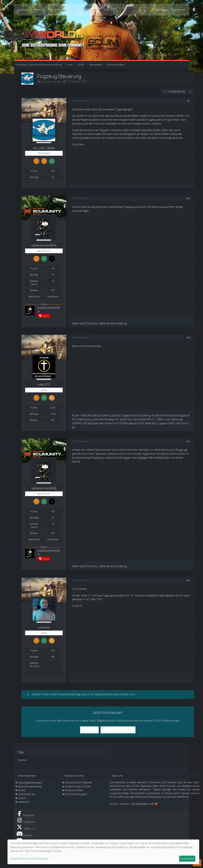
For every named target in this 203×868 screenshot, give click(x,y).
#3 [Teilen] (188, 338)
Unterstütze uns (26, 794)
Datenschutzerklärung (29, 786)
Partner (22, 798)
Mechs (156, 207)
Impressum (24, 802)
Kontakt (22, 790)
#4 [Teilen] (188, 441)
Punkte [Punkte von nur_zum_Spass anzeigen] (34, 171)
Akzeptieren (187, 859)
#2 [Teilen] (188, 198)
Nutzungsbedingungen (30, 782)
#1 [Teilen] (189, 101)
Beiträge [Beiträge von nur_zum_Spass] (34, 177)
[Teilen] (191, 92)
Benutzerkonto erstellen (118, 730)
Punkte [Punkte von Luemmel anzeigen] (34, 651)
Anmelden (160, 9)
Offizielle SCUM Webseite (78, 782)
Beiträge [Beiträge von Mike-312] (34, 414)
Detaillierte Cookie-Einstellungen (29, 859)
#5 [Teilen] (188, 580)
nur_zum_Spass (51, 81)
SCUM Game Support (76, 794)
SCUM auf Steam (74, 790)
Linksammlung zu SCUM (78, 786)
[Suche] (194, 10)
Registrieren (178, 9)
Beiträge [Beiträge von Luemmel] (34, 657)
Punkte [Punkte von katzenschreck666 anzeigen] (34, 268)
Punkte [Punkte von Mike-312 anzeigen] (34, 408)
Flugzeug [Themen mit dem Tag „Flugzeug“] (22, 760)
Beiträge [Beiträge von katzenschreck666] (34, 275)
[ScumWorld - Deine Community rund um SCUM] (101, 38)
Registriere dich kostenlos (112, 720)
